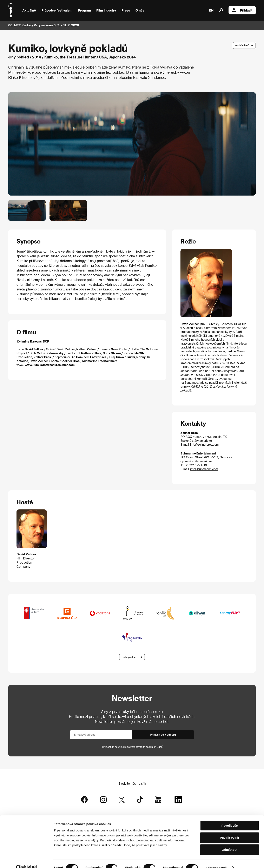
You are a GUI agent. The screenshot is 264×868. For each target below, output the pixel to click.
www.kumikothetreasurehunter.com (50, 365)
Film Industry (106, 10)
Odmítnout (230, 842)
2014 (37, 57)
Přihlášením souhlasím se (132, 747)
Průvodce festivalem (57, 10)
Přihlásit (242, 10)
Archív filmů (242, 45)
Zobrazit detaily (217, 860)
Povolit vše (229, 818)
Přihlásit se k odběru (163, 735)
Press (126, 10)
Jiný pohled (19, 57)
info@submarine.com (204, 469)
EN (211, 10)
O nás (140, 10)
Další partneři (130, 657)
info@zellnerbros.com (204, 444)
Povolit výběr (230, 830)
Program (84, 10)
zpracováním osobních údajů (147, 747)
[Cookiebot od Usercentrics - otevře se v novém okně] (27, 860)
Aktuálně (29, 10)
